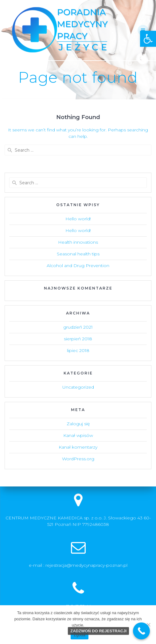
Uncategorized (78, 387)
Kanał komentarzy (78, 447)
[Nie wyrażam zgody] (148, 625)
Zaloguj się (78, 424)
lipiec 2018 (78, 350)
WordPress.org (78, 459)
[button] (148, 39)
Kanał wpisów (78, 435)
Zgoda (80, 635)
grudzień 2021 (78, 327)
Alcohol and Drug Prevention (78, 266)
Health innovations (78, 242)
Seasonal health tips (78, 254)
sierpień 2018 (78, 339)
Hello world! (78, 219)
